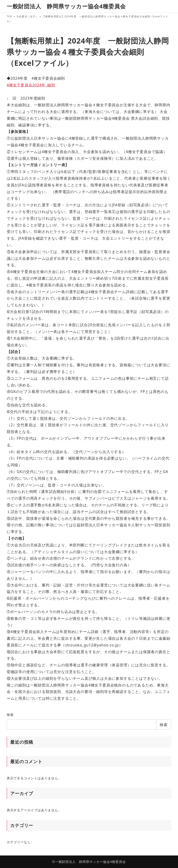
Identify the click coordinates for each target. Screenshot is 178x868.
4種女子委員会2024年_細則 (31, 85)
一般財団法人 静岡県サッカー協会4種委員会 (66, 6)
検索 (10, 715)
